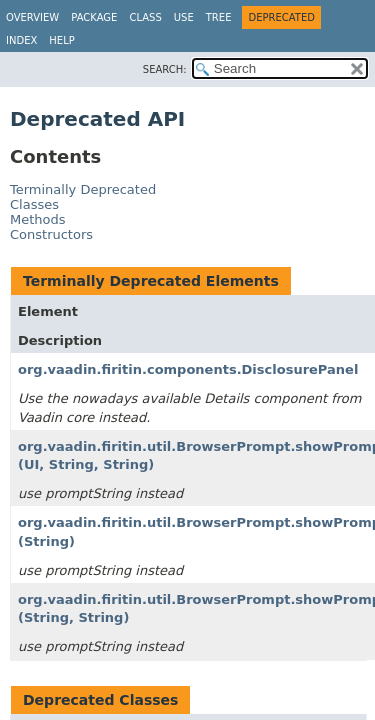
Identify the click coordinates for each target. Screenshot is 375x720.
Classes (34, 204)
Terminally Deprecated (83, 189)
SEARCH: (165, 69)
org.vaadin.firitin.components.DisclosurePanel (188, 369)
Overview (32, 17)
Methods (38, 219)
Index (21, 40)
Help (61, 40)
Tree (219, 17)
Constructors (51, 234)
